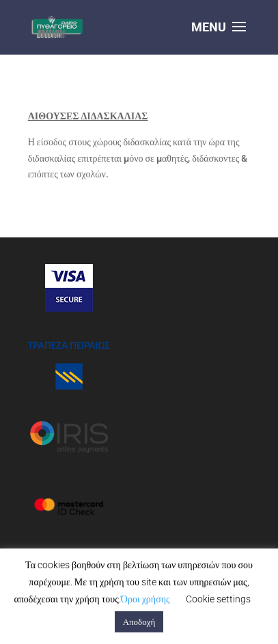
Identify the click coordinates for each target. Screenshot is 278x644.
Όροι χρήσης (145, 599)
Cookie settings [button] (218, 599)
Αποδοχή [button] (139, 622)
